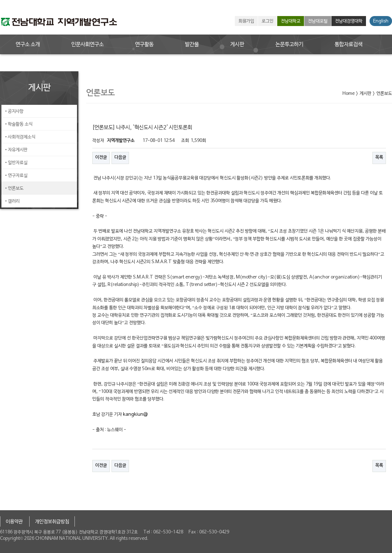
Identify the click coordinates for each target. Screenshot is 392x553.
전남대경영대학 (349, 21)
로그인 (267, 21)
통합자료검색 (349, 45)
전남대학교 (291, 21)
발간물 (192, 45)
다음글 (120, 158)
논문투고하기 (289, 45)
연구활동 (144, 45)
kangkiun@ (135, 415)
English (381, 21)
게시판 (237, 45)
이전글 (101, 158)
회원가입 (246, 21)
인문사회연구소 (87, 45)
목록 (379, 158)
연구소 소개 (28, 45)
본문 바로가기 (0, 0)
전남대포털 (318, 21)
